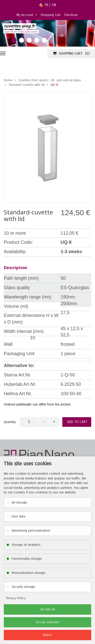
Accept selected (48, 622)
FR (46, 5)
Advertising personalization (31, 531)
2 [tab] (22, 40)
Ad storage (19, 502)
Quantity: (10, 422)
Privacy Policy (16, 598)
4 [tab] (37, 40)
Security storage (23, 587)
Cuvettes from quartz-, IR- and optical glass (50, 80)
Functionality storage (27, 559)
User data (18, 516)
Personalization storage (29, 573)
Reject (48, 635)
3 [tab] (29, 40)
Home (8, 80)
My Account (27, 15)
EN (54, 5)
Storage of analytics (26, 545)
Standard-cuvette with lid (27, 85)
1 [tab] (14, 40)
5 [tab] (44, 40)
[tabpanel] (48, 33)
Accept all (48, 609)
